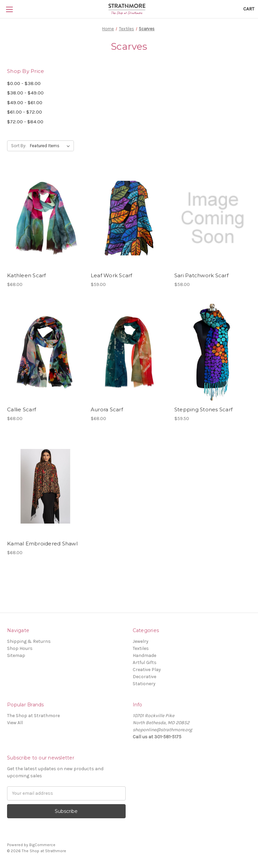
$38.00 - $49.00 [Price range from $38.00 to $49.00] (25, 93)
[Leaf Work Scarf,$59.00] (129, 218)
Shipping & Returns (29, 641)
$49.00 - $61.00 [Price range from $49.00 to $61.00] (25, 102)
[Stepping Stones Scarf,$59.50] (213, 352)
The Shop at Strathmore (33, 716)
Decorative (144, 677)
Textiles (141, 648)
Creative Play (147, 670)
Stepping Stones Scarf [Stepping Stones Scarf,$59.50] (203, 409)
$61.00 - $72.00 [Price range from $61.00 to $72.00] (25, 112)
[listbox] (51, 146)
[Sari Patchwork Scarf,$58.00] (213, 218)
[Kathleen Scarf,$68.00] (45, 218)
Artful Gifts (145, 663)
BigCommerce (42, 845)
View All (15, 723)
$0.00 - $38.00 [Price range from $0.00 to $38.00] (24, 83)
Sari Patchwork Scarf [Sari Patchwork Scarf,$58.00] (201, 275)
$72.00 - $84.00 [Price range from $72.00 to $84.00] (25, 122)
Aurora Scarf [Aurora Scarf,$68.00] (107, 409)
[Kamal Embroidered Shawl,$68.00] (45, 486)
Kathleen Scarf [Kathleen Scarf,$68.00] (27, 275)
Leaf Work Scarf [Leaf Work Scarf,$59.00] (112, 275)
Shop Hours (20, 648)
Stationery (144, 684)
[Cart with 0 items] (249, 9)
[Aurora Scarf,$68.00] (129, 352)
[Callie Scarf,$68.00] (45, 352)
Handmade (144, 655)
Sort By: (19, 146)
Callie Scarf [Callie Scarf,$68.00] (21, 409)
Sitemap (16, 655)
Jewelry (141, 641)
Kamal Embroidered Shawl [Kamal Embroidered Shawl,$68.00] (42, 544)
